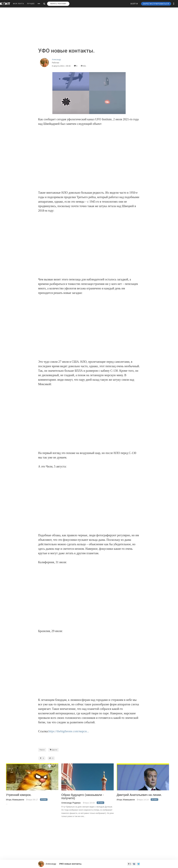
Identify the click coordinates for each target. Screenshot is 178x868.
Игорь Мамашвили (15, 800)
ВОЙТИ (134, 4)
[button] (174, 4)
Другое (53, 750)
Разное (42, 750)
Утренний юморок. (19, 795)
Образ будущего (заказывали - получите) (83, 796)
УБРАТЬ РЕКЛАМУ (58, 4)
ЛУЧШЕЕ (31, 4)
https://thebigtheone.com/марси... (69, 731)
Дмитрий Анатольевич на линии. (139, 795)
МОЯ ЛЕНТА (18, 4)
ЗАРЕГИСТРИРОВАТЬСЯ (156, 4)
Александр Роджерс (71, 803)
